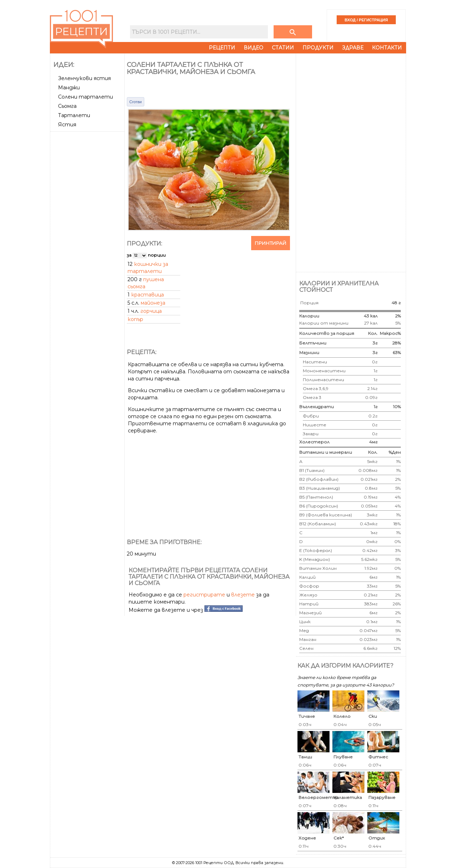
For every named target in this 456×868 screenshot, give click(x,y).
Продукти (318, 48)
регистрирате (204, 595)
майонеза (153, 303)
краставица (147, 295)
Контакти (387, 48)
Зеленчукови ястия (84, 78)
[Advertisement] (88, 241)
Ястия (67, 125)
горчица (151, 311)
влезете (243, 595)
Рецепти (222, 48)
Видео (253, 48)
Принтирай (271, 243)
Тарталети (74, 115)
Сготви (136, 102)
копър (135, 319)
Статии (283, 48)
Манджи (69, 88)
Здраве (353, 48)
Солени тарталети (85, 97)
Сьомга (67, 106)
